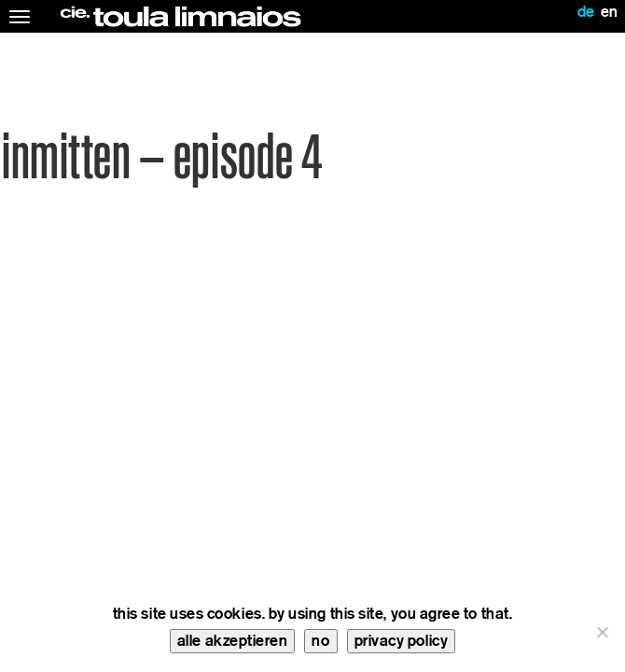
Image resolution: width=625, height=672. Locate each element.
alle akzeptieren (233, 641)
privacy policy (402, 641)
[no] (602, 632)
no (320, 641)
